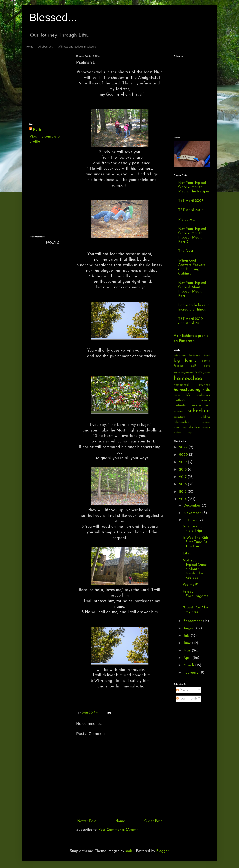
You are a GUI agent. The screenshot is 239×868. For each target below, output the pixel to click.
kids (206, 390)
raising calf (201, 405)
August (190, 628)
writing (187, 432)
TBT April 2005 (191, 210)
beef (207, 356)
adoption (180, 356)
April (188, 658)
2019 (183, 462)
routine (178, 412)
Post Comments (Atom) (118, 830)
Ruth (37, 130)
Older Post (153, 821)
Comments (187, 699)
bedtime (195, 356)
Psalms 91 (191, 585)
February (191, 673)
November (193, 513)
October (191, 520)
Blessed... (53, 17)
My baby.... (187, 220)
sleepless (194, 427)
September (193, 621)
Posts (182, 690)
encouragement (184, 372)
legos (177, 395)
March (189, 665)
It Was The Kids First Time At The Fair (196, 542)
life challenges (198, 395)
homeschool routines (192, 385)
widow (178, 432)
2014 (183, 499)
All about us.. (46, 47)
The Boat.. (186, 251)
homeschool (189, 379)
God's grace (202, 372)
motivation (181, 405)
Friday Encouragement (196, 596)
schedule (199, 411)
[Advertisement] (46, 69)
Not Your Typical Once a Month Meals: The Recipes (194, 187)
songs (206, 427)
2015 (183, 492)
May (188, 651)
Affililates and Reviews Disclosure (77, 47)
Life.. (187, 554)
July (187, 636)
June (188, 643)
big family (185, 361)
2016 (183, 484)
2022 (184, 448)
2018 (183, 470)
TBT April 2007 (191, 201)
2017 (183, 477)
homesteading (187, 390)
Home (30, 47)
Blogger (163, 851)
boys (207, 366)
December (193, 506)
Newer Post (87, 821)
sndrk (130, 851)
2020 (184, 455)
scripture (179, 417)
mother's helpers (192, 400)
